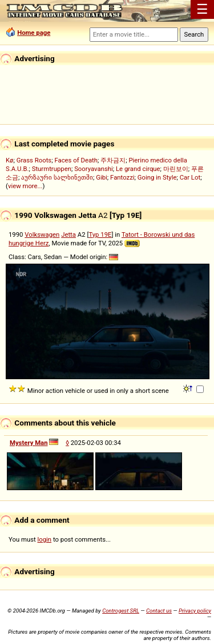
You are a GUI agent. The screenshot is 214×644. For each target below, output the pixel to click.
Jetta (68, 234)
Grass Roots (34, 160)
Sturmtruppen (52, 169)
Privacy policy (195, 611)
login (45, 539)
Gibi (102, 177)
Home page (34, 33)
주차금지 (113, 160)
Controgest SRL (121, 611)
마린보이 (176, 169)
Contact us (159, 611)
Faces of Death (76, 160)
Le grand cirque (138, 169)
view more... (25, 186)
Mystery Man (29, 443)
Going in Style (157, 177)
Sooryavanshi (94, 169)
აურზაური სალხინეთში (57, 177)
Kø (10, 160)
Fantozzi (122, 177)
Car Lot (190, 177)
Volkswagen (42, 234)
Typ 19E (100, 234)
